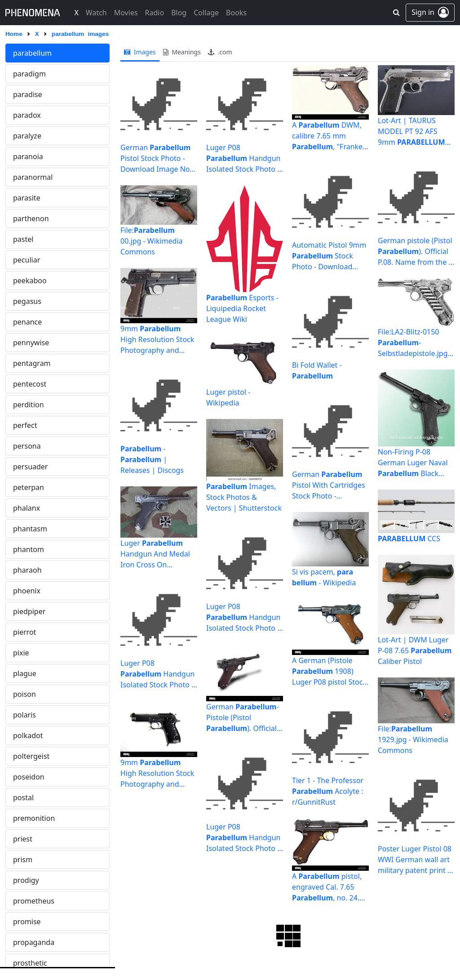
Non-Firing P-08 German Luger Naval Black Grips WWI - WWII (413, 463)
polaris (24, 715)
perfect (25, 425)
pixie (21, 653)
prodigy (26, 880)
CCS (409, 539)
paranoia (28, 156)
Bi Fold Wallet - (317, 370)
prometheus (34, 901)
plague (25, 673)
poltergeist (31, 756)
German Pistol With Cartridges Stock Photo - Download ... (329, 485)
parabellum (32, 53)
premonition (34, 818)
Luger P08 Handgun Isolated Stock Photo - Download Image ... (157, 674)
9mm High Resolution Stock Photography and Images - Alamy (157, 340)
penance (27, 322)
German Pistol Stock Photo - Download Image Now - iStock (158, 158)
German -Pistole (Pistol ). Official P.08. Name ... (243, 718)
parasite (27, 198)
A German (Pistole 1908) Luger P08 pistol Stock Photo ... (329, 671)
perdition (29, 405)
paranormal (33, 177)
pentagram (32, 363)
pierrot (24, 632)
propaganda (34, 942)
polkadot (28, 735)
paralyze (27, 136)
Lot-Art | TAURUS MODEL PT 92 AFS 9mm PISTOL (414, 131)
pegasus (27, 301)
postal (23, 797)
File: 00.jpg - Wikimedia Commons (151, 241)
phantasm (30, 529)
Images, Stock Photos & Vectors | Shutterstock (244, 497)
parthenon (31, 218)
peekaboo (30, 281)
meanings (182, 52)
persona (27, 446)
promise (27, 922)
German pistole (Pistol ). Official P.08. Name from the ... (416, 251)
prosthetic (30, 963)
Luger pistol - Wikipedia (228, 397)
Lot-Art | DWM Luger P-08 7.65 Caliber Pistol (415, 650)
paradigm (29, 74)
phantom (29, 549)
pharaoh (27, 570)
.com (220, 52)
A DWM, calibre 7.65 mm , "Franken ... (330, 136)
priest (23, 839)
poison (24, 694)
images (140, 52)
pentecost (30, 384)
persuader (30, 467)
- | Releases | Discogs (152, 459)
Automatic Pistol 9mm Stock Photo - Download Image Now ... (329, 256)
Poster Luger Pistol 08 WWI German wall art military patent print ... (416, 860)
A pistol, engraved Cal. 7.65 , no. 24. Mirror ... (330, 887)
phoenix (27, 591)
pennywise (31, 343)
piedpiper (29, 611)
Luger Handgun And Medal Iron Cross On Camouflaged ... (155, 554)
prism (23, 860)
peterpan (29, 487)
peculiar (27, 260)
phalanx (27, 508)
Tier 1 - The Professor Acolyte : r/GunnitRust (328, 791)
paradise (28, 94)
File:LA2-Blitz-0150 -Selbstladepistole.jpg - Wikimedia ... (415, 343)
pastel (23, 239)
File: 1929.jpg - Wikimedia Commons (413, 739)
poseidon (29, 777)
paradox (27, 115)
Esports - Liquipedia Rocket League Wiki (242, 308)
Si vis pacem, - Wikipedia (324, 577)
